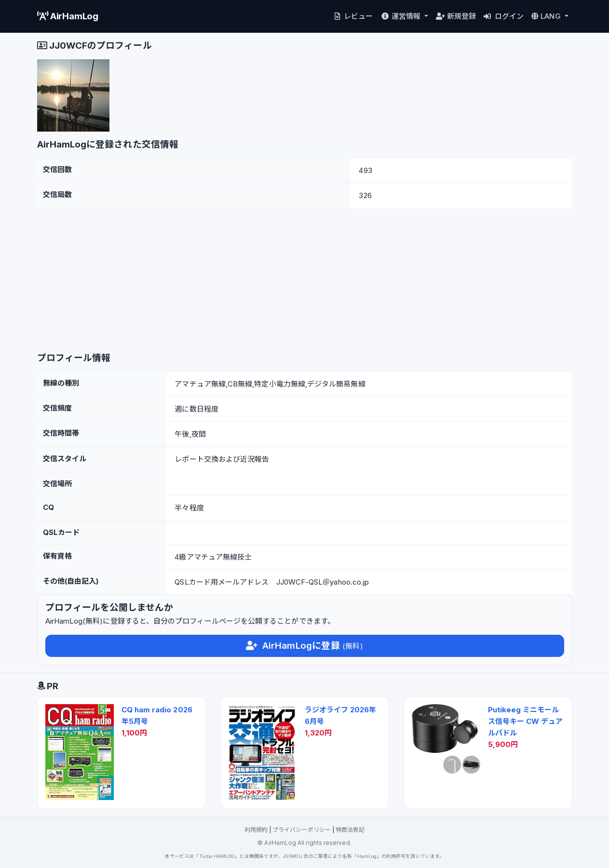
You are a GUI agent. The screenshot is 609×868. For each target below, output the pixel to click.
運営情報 (401, 16)
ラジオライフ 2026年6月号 (341, 715)
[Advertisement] (305, 280)
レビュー (353, 16)
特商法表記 (350, 830)
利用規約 (256, 830)
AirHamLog (68, 16)
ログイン (504, 16)
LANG (547, 16)
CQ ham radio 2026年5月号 (157, 715)
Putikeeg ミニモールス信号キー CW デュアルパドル (526, 721)
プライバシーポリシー (302, 830)
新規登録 (456, 16)
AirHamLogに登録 (304, 646)
